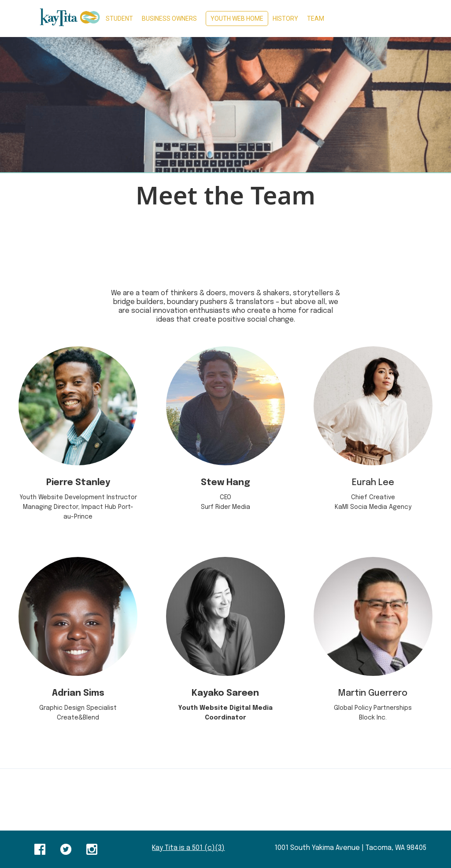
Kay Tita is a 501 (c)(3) (188, 848)
